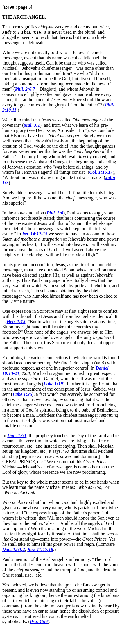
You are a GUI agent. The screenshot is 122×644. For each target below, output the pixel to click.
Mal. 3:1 (32, 125)
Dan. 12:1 (17, 435)
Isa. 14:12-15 (35, 234)
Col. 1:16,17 (101, 172)
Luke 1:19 (53, 384)
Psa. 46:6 (39, 621)
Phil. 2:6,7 (25, 89)
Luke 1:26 (22, 394)
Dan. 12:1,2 (14, 549)
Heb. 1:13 (16, 322)
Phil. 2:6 (55, 213)
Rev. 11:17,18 (40, 549)
